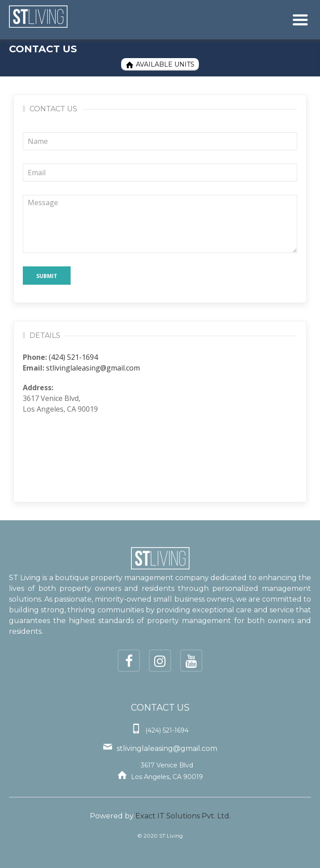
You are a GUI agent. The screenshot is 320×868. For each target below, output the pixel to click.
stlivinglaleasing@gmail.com (93, 368)
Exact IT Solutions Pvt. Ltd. (183, 816)
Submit (47, 276)
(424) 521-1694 (73, 357)
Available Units (160, 65)
